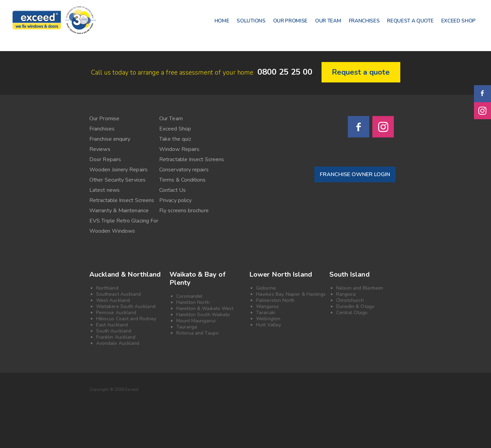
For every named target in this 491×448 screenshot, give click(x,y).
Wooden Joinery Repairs (118, 170)
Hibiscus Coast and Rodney (126, 319)
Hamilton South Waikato (203, 315)
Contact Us (173, 190)
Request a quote (361, 72)
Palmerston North (275, 300)
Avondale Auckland (118, 343)
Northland (107, 288)
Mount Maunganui (196, 321)
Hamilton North (193, 302)
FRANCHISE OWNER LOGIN (355, 174)
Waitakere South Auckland (126, 306)
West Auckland (113, 300)
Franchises (102, 129)
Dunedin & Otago (355, 306)
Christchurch (350, 300)
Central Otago (352, 313)
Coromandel (190, 296)
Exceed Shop (175, 129)
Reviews (100, 149)
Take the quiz (175, 139)
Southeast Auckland (118, 294)
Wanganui (267, 306)
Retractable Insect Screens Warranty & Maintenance (122, 205)
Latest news (105, 190)
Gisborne (266, 288)
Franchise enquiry (110, 139)
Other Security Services (117, 180)
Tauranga (187, 327)
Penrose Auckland (116, 313)
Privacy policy (175, 200)
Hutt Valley (269, 325)
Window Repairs (179, 149)
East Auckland (112, 325)
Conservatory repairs (184, 170)
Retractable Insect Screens (192, 159)
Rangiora (346, 294)
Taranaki (266, 313)
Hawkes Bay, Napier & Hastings (291, 294)
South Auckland (114, 331)
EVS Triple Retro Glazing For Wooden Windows (124, 226)
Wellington (268, 319)
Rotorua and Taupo (197, 333)
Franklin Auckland (116, 337)
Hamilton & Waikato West (205, 308)
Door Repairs (105, 159)
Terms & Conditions (183, 180)
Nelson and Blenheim (360, 288)
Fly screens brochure (184, 211)
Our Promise (104, 119)
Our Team (171, 119)
